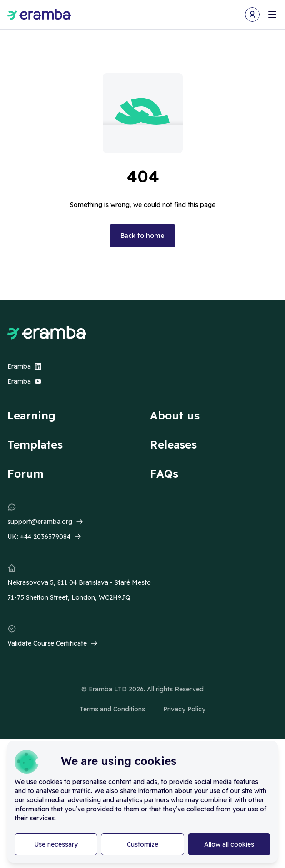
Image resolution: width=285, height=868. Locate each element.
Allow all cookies (229, 844)
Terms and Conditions (112, 709)
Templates (35, 444)
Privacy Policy (184, 709)
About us (175, 415)
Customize (142, 844)
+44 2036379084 (45, 537)
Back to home (142, 236)
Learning (31, 415)
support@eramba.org (40, 522)
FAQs (164, 473)
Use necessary (56, 844)
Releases (173, 444)
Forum (25, 473)
